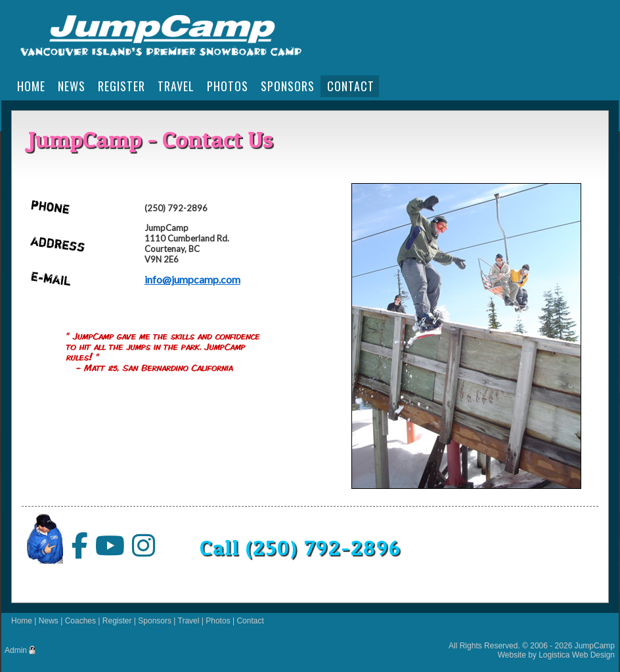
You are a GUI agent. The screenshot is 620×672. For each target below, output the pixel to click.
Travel (189, 621)
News (49, 621)
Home (22, 621)
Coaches (80, 621)
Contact (250, 621)
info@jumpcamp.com (192, 279)
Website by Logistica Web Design (556, 655)
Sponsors (155, 621)
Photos (218, 621)
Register (117, 621)
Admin (16, 650)
